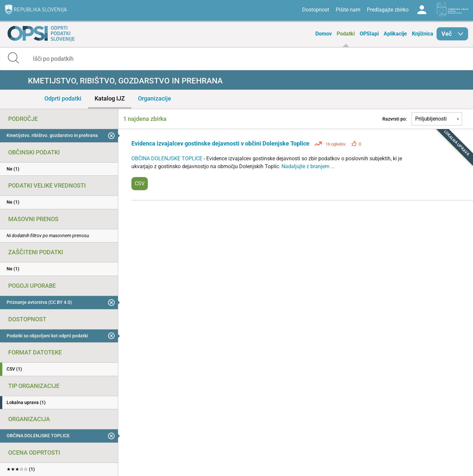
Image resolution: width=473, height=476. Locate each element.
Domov (324, 34)
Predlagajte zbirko (388, 10)
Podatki (346, 34)
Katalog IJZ (110, 98)
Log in (422, 10)
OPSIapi (369, 34)
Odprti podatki (63, 98)
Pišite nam (348, 10)
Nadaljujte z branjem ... (308, 166)
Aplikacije (395, 34)
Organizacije (155, 98)
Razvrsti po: (395, 119)
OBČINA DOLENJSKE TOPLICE (168, 159)
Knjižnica (423, 34)
